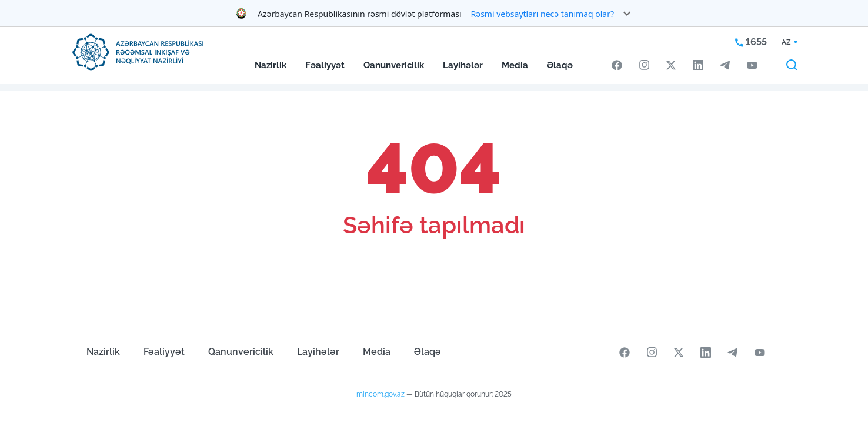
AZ (786, 42)
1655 (751, 42)
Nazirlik (271, 65)
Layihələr (463, 65)
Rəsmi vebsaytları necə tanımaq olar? (543, 14)
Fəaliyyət (325, 65)
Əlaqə (560, 65)
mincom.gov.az (380, 394)
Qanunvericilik (394, 65)
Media (515, 65)
